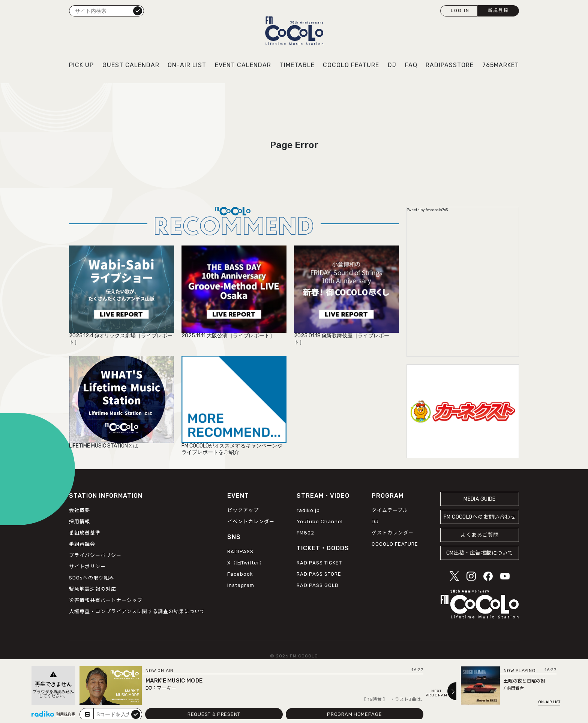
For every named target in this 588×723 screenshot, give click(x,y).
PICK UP (81, 65)
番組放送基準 (85, 533)
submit (136, 714)
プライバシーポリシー (95, 555)
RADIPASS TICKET (319, 563)
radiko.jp (308, 510)
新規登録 (498, 10)
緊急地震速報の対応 (93, 589)
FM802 (305, 533)
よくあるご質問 (479, 535)
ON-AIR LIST (187, 65)
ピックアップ (243, 510)
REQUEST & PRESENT (214, 714)
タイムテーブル (390, 510)
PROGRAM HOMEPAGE (354, 714)
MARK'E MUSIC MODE (174, 681)
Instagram (241, 585)
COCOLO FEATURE (351, 65)
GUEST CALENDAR (131, 65)
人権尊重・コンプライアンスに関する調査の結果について (137, 611)
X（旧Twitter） (246, 563)
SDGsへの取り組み (92, 578)
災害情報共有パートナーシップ (106, 600)
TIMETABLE (297, 65)
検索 (138, 10)
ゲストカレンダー (393, 533)
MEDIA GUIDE (480, 499)
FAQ (411, 65)
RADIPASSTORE (450, 65)
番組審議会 (82, 544)
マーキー (166, 688)
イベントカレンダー (251, 522)
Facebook (240, 574)
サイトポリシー (87, 567)
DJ (392, 65)
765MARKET (501, 65)
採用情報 (79, 522)
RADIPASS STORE (319, 574)
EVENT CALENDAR (243, 65)
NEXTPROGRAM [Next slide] (436, 693)
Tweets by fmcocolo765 (427, 210)
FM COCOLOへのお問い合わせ (480, 517)
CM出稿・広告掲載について (480, 553)
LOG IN (460, 10)
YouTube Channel (320, 522)
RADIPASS (240, 552)
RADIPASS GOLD (318, 585)
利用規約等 (66, 714)
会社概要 (79, 510)
